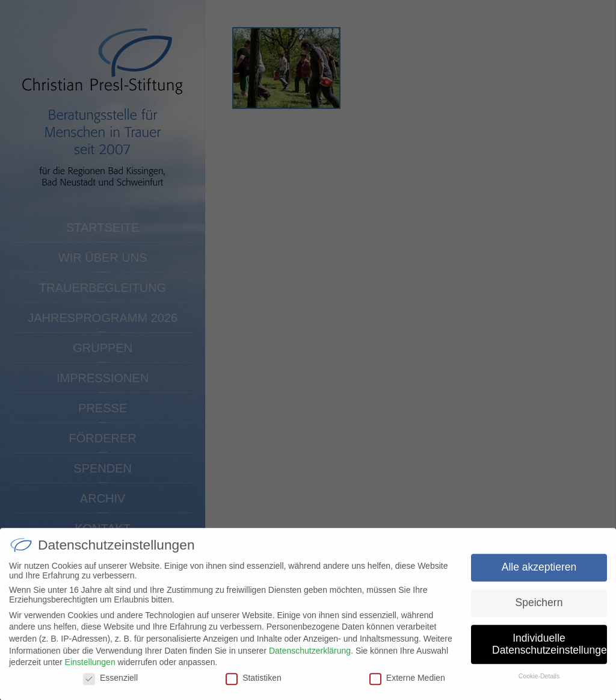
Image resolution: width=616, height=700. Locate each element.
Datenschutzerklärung (310, 655)
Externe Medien (407, 683)
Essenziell (110, 683)
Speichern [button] (539, 607)
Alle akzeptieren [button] (539, 572)
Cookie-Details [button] (539, 681)
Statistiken (254, 683)
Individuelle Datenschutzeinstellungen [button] (550, 649)
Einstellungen (90, 667)
